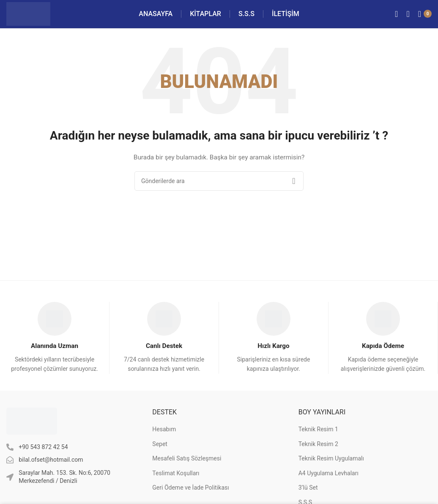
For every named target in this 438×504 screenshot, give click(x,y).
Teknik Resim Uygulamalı (331, 470)
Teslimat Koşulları (176, 485)
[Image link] (32, 432)
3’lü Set (308, 499)
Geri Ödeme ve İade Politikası (190, 499)
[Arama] (408, 19)
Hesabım (164, 441)
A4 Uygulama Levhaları (328, 485)
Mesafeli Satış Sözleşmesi (187, 470)
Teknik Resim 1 (318, 441)
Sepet (160, 455)
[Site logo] (38, 19)
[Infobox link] (55, 349)
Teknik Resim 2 (318, 455)
